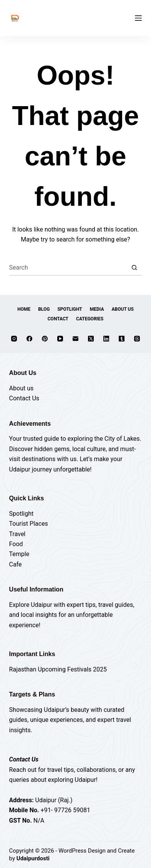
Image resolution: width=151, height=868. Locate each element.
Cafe (16, 564)
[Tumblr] (122, 339)
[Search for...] (68, 268)
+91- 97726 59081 (66, 810)
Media (97, 309)
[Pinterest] (45, 339)
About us (22, 388)
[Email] (75, 339)
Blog (44, 309)
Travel (17, 534)
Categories (90, 319)
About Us (123, 309)
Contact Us (24, 398)
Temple (19, 554)
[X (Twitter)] (91, 339)
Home (24, 309)
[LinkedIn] (106, 339)
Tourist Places (29, 524)
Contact (58, 319)
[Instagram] (14, 339)
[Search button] (134, 268)
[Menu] (138, 18)
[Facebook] (29, 339)
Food (16, 544)
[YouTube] (60, 339)
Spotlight (70, 309)
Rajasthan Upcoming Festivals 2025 (58, 669)
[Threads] (137, 339)
